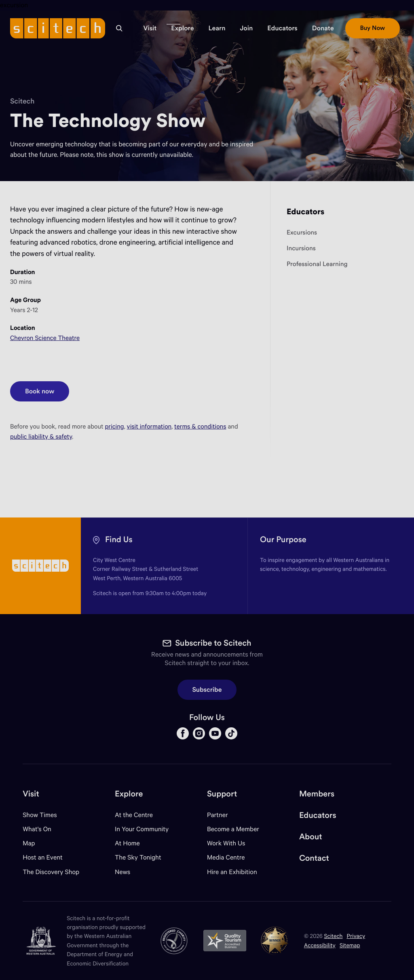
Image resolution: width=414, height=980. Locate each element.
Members (317, 794)
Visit (31, 794)
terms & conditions (200, 426)
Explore (129, 794)
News (123, 872)
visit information (149, 426)
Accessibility (320, 945)
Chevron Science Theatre (45, 338)
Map (34, 843)
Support (222, 794)
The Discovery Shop (51, 872)
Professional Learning (317, 264)
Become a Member (233, 829)
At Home (127, 843)
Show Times (40, 815)
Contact (314, 858)
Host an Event (43, 857)
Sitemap (350, 945)
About (311, 837)
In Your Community (142, 829)
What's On (37, 829)
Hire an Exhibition (232, 872)
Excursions (302, 233)
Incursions (301, 248)
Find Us (119, 540)
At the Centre (134, 815)
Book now (47, 389)
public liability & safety (41, 436)
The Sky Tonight (138, 857)
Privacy (356, 936)
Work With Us (226, 843)
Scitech (22, 101)
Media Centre (226, 857)
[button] (150, 28)
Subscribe (207, 690)
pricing (115, 426)
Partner (218, 815)
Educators (305, 212)
